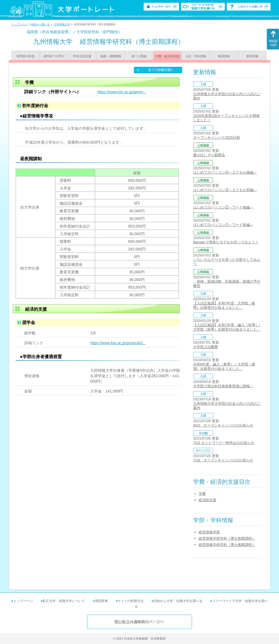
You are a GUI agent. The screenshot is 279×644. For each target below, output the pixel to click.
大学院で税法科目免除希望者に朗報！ (223, 386)
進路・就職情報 (111, 56)
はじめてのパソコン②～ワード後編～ (223, 207)
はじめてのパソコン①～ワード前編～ (223, 225)
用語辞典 (101, 601)
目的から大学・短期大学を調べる (178, 601)
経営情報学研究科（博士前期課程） (227, 538)
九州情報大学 (62, 24)
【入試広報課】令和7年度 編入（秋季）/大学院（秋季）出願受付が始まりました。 (227, 327)
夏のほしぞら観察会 (209, 155)
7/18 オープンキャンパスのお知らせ (223, 460)
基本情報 (252, 56)
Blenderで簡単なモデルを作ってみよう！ (226, 242)
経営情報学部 (209, 532)
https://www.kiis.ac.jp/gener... (122, 92)
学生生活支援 (82, 56)
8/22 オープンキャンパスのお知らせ (223, 425)
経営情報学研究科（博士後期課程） (227, 545)
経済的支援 (207, 500)
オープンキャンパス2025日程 (217, 137)
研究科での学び (54, 56)
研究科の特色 (26, 56)
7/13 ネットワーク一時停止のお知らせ (224, 443)
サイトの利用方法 (131, 601)
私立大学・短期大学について (64, 601)
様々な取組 (139, 56)
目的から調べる (40, 24)
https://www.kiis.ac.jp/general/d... (118, 343)
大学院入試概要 (206, 347)
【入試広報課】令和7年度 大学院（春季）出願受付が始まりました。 (224, 305)
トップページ (20, 24)
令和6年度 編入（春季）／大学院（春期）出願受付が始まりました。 (224, 366)
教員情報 (224, 56)
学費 (202, 494)
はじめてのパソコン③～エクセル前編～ (225, 190)
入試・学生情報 (196, 56)
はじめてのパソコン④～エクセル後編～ (225, 172)
